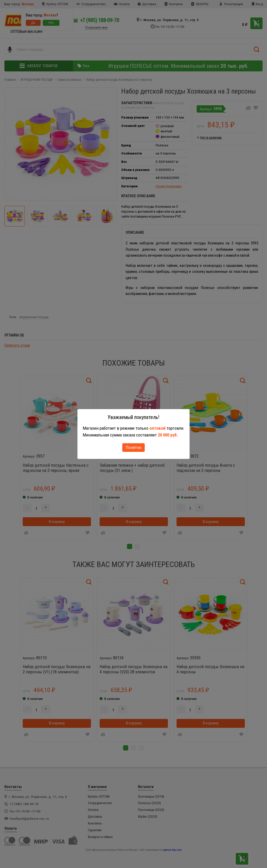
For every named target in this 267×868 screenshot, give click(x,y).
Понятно (133, 447)
